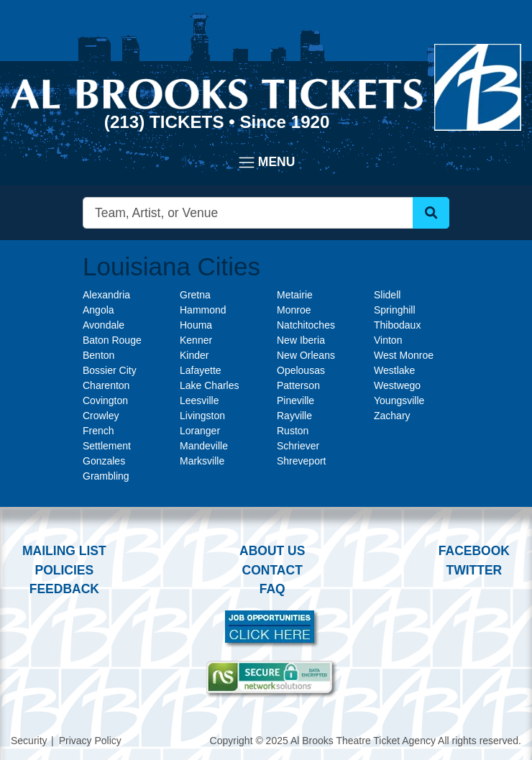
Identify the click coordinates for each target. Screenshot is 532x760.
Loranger (200, 431)
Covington (105, 400)
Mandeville (204, 446)
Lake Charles (210, 385)
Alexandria (106, 295)
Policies (64, 570)
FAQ (272, 589)
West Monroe (404, 355)
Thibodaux (397, 325)
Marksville (202, 461)
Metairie (295, 295)
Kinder (194, 355)
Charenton (106, 385)
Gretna (195, 295)
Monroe (294, 310)
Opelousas (301, 370)
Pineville (295, 400)
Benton (98, 355)
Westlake (394, 370)
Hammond (203, 310)
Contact (272, 570)
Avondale (104, 325)
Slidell (387, 295)
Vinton (388, 340)
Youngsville (399, 400)
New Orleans (306, 355)
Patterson (298, 385)
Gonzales (104, 461)
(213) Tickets (166, 122)
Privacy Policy (90, 741)
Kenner (196, 340)
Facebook (474, 551)
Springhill (395, 310)
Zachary (392, 416)
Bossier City (110, 370)
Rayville (294, 416)
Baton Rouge (112, 340)
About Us (272, 551)
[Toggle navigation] (266, 162)
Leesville (199, 400)
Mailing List (64, 551)
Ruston (293, 431)
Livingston (202, 416)
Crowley (101, 416)
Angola (98, 310)
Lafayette (201, 370)
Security (29, 741)
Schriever (298, 446)
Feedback (64, 589)
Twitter (474, 570)
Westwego (397, 385)
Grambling (106, 476)
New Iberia (301, 340)
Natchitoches (306, 325)
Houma (196, 325)
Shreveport (301, 461)
